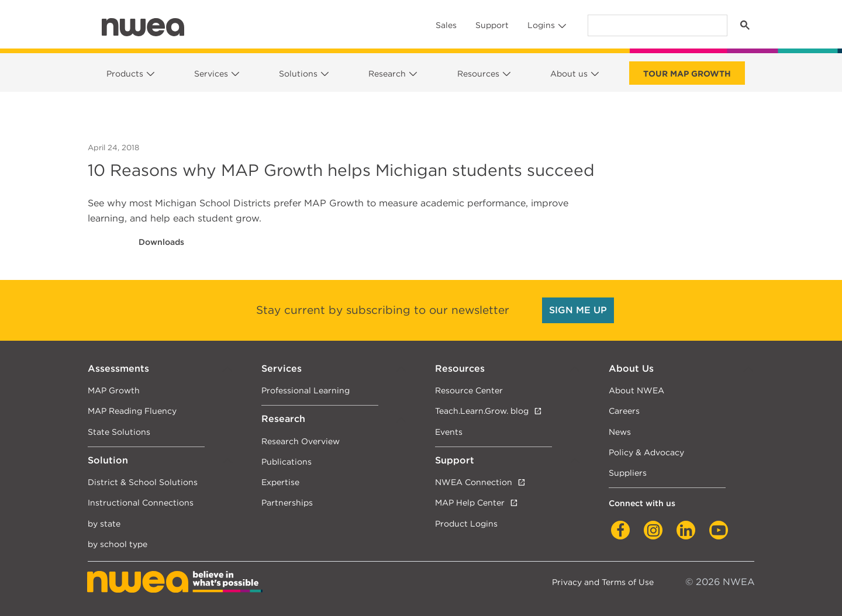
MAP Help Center (470, 502)
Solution (108, 460)
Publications (287, 461)
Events (449, 432)
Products (125, 74)
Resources (478, 74)
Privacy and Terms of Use (603, 582)
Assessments (118, 368)
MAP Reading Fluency (132, 411)
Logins (541, 25)
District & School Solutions (143, 482)
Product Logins (466, 523)
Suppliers (628, 473)
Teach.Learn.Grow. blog (482, 411)
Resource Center (469, 390)
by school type (118, 544)
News (620, 432)
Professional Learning (306, 390)
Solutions (298, 74)
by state (104, 523)
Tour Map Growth (687, 74)
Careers (624, 411)
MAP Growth (114, 390)
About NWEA (636, 390)
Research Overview (301, 441)
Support (492, 25)
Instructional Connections (141, 502)
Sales (446, 25)
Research (387, 74)
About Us (631, 368)
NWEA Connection (474, 482)
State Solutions (119, 432)
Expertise (280, 482)
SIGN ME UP (578, 310)
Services (211, 74)
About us (569, 74)
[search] (656, 25)
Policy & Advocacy (646, 452)
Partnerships (287, 502)
